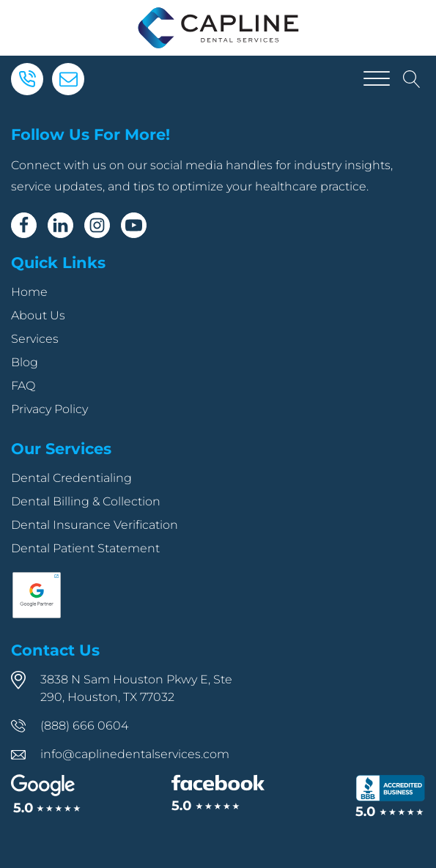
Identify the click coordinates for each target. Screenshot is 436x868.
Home (29, 292)
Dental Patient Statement (85, 548)
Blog (25, 362)
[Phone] (27, 79)
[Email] (68, 79)
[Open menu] (377, 79)
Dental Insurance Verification (95, 525)
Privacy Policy (49, 409)
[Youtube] (134, 225)
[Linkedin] (60, 225)
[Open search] (412, 79)
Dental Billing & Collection (86, 501)
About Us (38, 315)
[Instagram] (97, 225)
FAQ (23, 386)
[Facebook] (24, 225)
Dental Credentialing (71, 478)
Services (35, 339)
